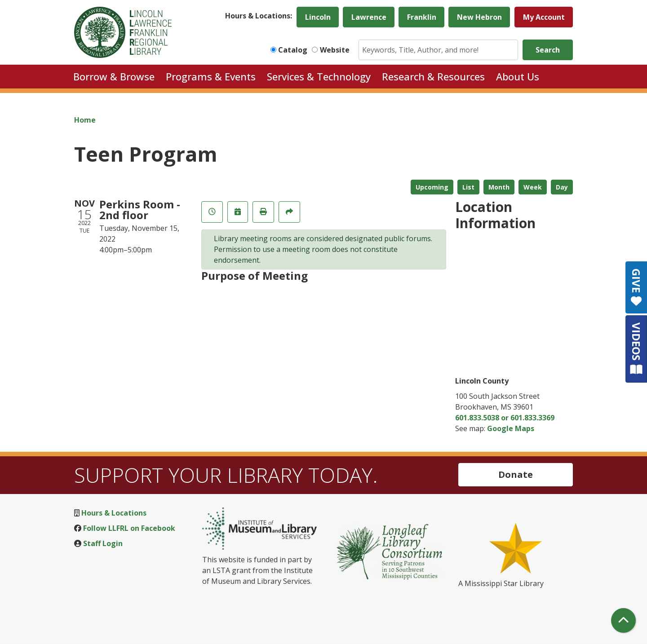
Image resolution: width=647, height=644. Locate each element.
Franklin (422, 17)
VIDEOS (636, 349)
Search (548, 50)
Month (499, 187)
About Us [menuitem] (518, 76)
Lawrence (369, 17)
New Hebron (479, 17)
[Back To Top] (623, 620)
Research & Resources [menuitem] (433, 76)
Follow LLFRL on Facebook (129, 528)
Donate (516, 474)
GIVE (636, 287)
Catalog (293, 50)
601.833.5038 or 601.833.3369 (505, 418)
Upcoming (432, 187)
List (468, 187)
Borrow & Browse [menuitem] (114, 76)
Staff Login (103, 543)
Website (335, 50)
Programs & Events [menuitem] (211, 76)
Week (533, 187)
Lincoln (318, 17)
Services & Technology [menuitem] (319, 76)
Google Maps (511, 428)
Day (562, 187)
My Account (544, 17)
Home (85, 120)
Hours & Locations (114, 513)
